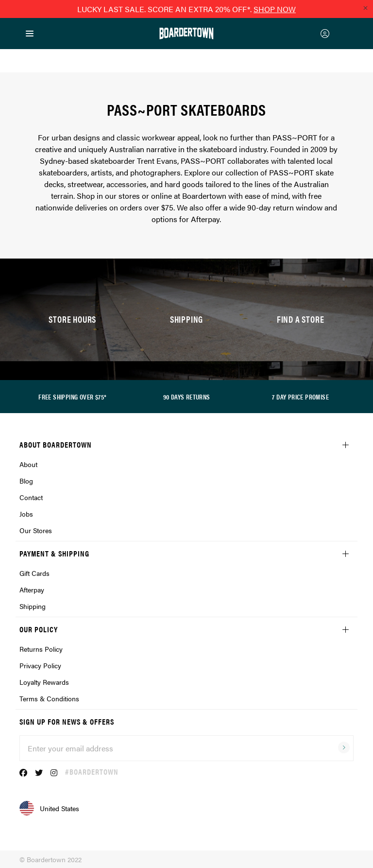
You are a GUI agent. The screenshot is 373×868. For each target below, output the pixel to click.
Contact (31, 497)
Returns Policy (41, 649)
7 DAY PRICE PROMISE (300, 397)
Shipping (33, 606)
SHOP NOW (275, 9)
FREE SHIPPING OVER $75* (72, 397)
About (28, 464)
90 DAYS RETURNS (187, 397)
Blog (26, 481)
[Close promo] (365, 8)
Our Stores (36, 530)
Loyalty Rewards (44, 682)
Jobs (26, 514)
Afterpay (32, 590)
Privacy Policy (40, 665)
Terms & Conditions (49, 698)
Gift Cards (34, 573)
